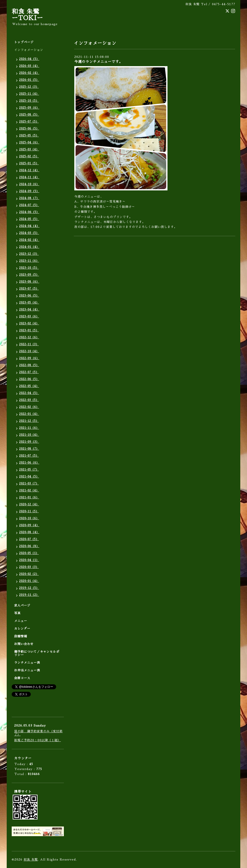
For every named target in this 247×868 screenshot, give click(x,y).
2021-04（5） (29, 477)
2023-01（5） (29, 330)
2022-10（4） (29, 351)
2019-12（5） (29, 588)
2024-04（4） (29, 226)
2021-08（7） (29, 449)
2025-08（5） (29, 115)
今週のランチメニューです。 (99, 62)
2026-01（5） (29, 80)
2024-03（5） (29, 233)
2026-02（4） (29, 73)
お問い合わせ (24, 644)
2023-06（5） (29, 296)
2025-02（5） (29, 156)
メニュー (21, 621)
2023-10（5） (29, 268)
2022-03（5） (29, 400)
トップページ (24, 42)
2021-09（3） (29, 442)
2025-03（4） (29, 150)
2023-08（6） (29, 282)
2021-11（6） (29, 428)
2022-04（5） (29, 393)
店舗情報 (21, 636)
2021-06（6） (29, 463)
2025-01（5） (29, 163)
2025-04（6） (29, 143)
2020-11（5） (29, 511)
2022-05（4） (29, 386)
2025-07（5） (29, 122)
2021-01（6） (29, 498)
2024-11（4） (29, 177)
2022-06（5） (29, 379)
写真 (17, 613)
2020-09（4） (29, 525)
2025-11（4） (29, 94)
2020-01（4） (29, 581)
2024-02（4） (29, 240)
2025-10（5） (29, 101)
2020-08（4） (29, 532)
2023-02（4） (29, 324)
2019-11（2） (29, 595)
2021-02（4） (29, 491)
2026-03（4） (29, 66)
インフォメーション (29, 50)
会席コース (22, 678)
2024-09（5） (29, 191)
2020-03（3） (29, 567)
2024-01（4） (29, 247)
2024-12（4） (29, 170)
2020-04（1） (29, 560)
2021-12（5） (29, 421)
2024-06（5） (29, 212)
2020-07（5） (29, 539)
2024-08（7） (29, 198)
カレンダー (22, 629)
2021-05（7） (29, 470)
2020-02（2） (29, 574)
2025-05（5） (29, 136)
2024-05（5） (29, 219)
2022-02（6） (29, 407)
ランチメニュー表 (27, 663)
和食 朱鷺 (31, 860)
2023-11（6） (29, 261)
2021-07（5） (29, 456)
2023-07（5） (29, 289)
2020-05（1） (29, 553)
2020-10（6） (29, 518)
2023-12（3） (29, 254)
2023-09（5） (29, 275)
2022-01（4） (29, 414)
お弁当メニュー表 (27, 670)
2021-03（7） (29, 484)
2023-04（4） (29, 310)
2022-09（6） (29, 358)
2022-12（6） (29, 337)
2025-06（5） (29, 129)
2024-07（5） (29, 205)
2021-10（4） (29, 435)
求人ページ (22, 606)
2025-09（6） (29, 108)
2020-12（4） (29, 504)
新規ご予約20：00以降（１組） (38, 740)
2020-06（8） (29, 546)
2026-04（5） (29, 59)
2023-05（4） (29, 303)
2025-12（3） (29, 87)
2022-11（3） (29, 344)
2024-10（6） (29, 184)
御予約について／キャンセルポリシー (37, 653)
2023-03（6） (29, 317)
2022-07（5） (29, 372)
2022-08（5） (29, 365)
